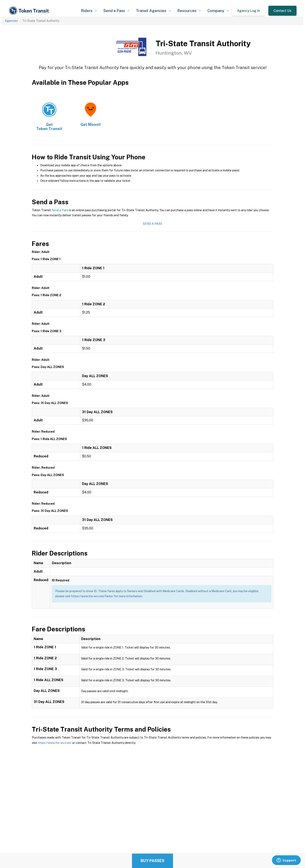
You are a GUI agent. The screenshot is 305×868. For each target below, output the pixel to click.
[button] (89, 11)
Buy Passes (152, 861)
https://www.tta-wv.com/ (55, 743)
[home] (30, 11)
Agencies (11, 21)
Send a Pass (60, 210)
